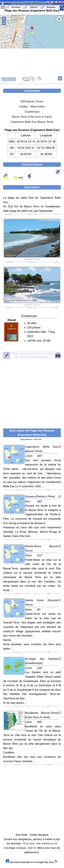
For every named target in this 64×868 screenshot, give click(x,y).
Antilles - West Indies (32, 107)
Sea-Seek (32, 2)
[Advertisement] (32, 391)
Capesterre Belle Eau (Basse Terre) (32, 122)
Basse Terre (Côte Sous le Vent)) (32, 117)
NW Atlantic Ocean (32, 101)
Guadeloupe (32, 112)
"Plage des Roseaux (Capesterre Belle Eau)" (32, 355)
